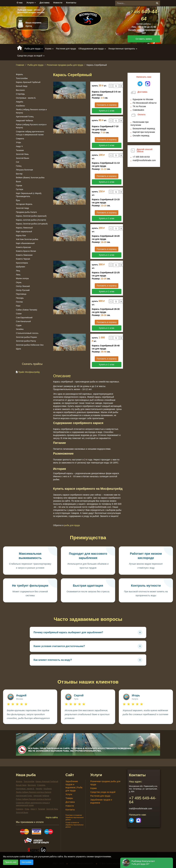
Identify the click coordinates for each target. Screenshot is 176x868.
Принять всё (11, 862)
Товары (69, 798)
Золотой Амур (22, 208)
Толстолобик (22, 78)
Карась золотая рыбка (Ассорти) (31, 220)
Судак (19, 325)
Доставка (44, 3)
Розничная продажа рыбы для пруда (65, 65)
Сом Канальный (23, 321)
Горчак (19, 185)
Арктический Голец (25, 117)
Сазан (19, 314)
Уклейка (20, 329)
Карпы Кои (21, 235)
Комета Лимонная (24, 255)
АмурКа (19, 102)
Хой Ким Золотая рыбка (27, 239)
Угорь (18, 142)
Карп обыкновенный (25, 243)
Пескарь (20, 298)
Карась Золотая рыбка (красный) (31, 216)
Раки (18, 306)
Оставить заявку (144, 39)
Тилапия (20, 150)
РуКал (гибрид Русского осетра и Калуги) (33, 799)
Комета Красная (23, 247)
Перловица (21, 294)
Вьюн (18, 182)
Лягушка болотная (24, 170)
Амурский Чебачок (24, 121)
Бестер (19, 174)
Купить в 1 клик (107, 111)
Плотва (19, 302)
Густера (20, 189)
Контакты (71, 3)
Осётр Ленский (23, 286)
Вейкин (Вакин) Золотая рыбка (30, 178)
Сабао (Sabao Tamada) (27, 310)
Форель (19, 74)
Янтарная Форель (24, 204)
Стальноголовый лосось (27, 333)
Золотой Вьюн (23, 158)
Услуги (31, 3)
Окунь (19, 282)
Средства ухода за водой (103, 792)
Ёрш (18, 200)
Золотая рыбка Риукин (26, 337)
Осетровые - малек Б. (26, 98)
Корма (93, 788)
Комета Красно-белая (26, 251)
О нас (20, 3)
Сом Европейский (24, 318)
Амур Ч (19, 146)
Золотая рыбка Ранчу (26, 341)
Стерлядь (20, 94)
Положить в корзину (107, 105)
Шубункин (21, 267)
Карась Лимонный (24, 228)
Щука (18, 349)
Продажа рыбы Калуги (26, 212)
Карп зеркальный (24, 231)
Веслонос (20, 90)
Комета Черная (23, 259)
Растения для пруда (66, 49)
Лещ (18, 271)
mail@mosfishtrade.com (144, 160)
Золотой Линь (22, 154)
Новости (58, 3)
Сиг (18, 162)
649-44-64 (141, 157)
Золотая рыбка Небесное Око (30, 345)
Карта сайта (52, 817)
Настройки (27, 862)
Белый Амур (22, 86)
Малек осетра (22, 278)
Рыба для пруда (35, 65)
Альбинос (20, 106)
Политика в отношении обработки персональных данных (75, 817)
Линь (18, 275)
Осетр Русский (23, 290)
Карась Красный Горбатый (28, 82)
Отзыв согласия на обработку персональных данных (74, 825)
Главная (20, 65)
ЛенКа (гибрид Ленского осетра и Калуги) (34, 792)
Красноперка (22, 263)
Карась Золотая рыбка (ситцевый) (32, 224)
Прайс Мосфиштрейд (29, 372)
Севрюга (20, 139)
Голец (19, 166)
